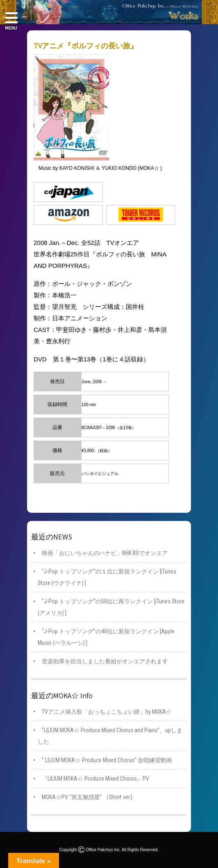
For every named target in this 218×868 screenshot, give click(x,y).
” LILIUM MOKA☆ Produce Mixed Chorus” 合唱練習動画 (107, 760)
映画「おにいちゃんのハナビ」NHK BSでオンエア (105, 553)
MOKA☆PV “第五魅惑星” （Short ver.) (87, 797)
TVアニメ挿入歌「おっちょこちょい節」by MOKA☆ (107, 712)
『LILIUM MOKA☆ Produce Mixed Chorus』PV (95, 779)
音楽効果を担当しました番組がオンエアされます (105, 661)
